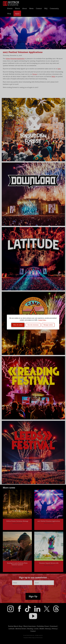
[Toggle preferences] (48, 325)
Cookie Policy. (42, 320)
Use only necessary (33, 325)
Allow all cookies (18, 325)
